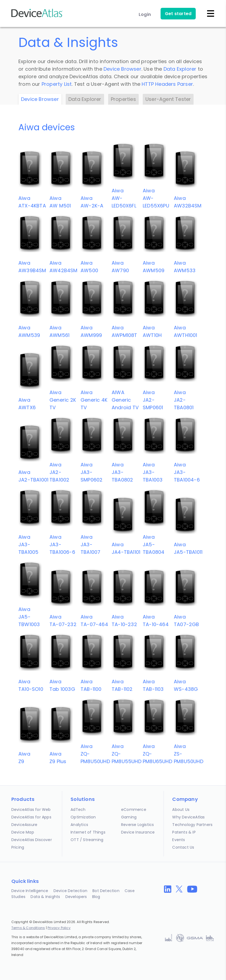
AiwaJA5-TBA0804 (154, 544)
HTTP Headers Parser (167, 84)
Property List (57, 84)
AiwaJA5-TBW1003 (29, 617)
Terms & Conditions (28, 928)
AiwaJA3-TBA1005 (28, 544)
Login (145, 14)
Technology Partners (192, 825)
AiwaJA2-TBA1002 (59, 472)
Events (179, 840)
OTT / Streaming (87, 840)
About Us (181, 810)
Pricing (18, 847)
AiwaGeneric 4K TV (94, 400)
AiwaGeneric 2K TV (63, 400)
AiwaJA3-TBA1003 (153, 472)
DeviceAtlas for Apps (31, 817)
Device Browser (122, 69)
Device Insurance (138, 832)
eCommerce (134, 810)
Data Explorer (180, 69)
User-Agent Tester (168, 99)
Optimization (83, 817)
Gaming (129, 817)
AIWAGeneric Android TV (125, 400)
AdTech (78, 810)
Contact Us (183, 847)
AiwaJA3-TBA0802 (122, 472)
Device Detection (70, 891)
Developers (76, 897)
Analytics (79, 825)
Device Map (23, 832)
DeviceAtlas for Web (31, 810)
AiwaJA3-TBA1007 (90, 544)
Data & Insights (45, 897)
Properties (123, 99)
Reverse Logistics (137, 825)
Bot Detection (106, 891)
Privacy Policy (59, 928)
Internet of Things (88, 832)
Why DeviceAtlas (188, 817)
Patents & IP (184, 832)
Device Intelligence (30, 891)
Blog (96, 897)
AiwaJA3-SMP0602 (92, 472)
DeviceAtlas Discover (32, 840)
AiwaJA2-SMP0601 (153, 400)
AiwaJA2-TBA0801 (184, 400)
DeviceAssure (24, 825)
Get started (178, 14)
